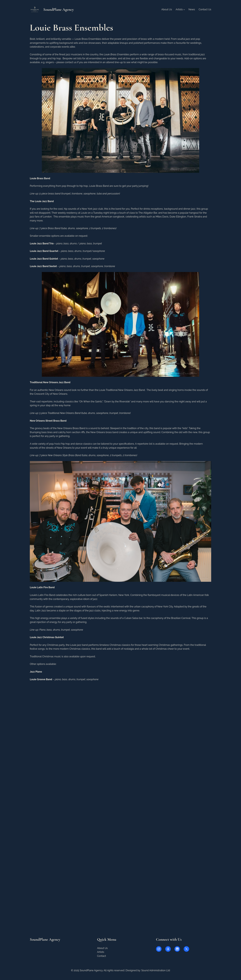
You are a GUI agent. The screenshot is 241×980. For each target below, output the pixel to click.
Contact (101, 956)
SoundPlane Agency (59, 10)
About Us (102, 948)
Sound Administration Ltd (156, 970)
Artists (101, 952)
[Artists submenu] (184, 10)
